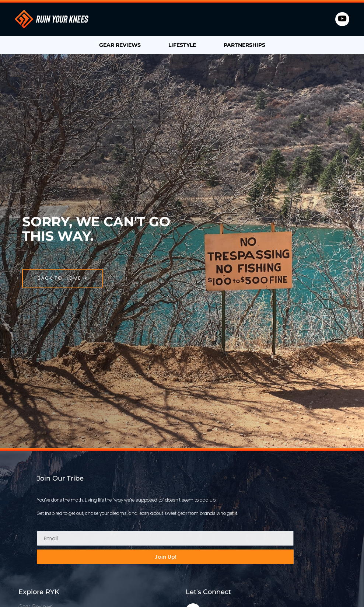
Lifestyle (182, 45)
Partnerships (244, 45)
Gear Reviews (120, 45)
